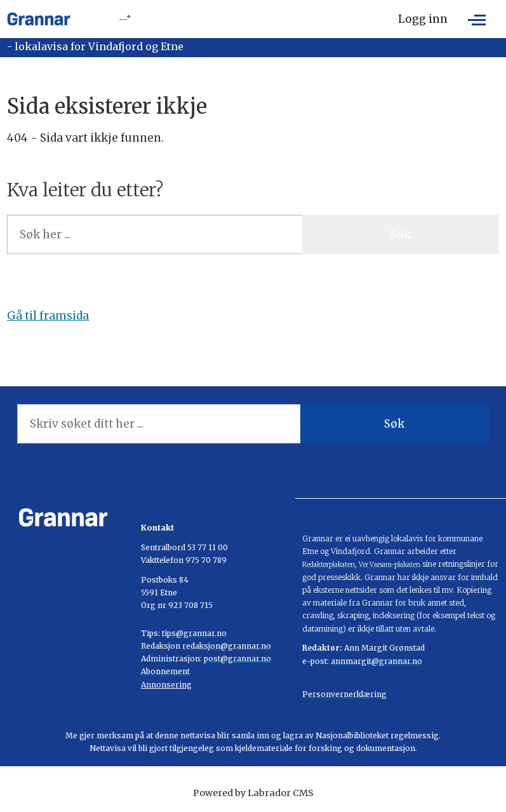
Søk (401, 234)
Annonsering (166, 685)
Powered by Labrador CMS (253, 793)
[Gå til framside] (39, 19)
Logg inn (423, 19)
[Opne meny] (477, 19)
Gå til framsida (48, 316)
